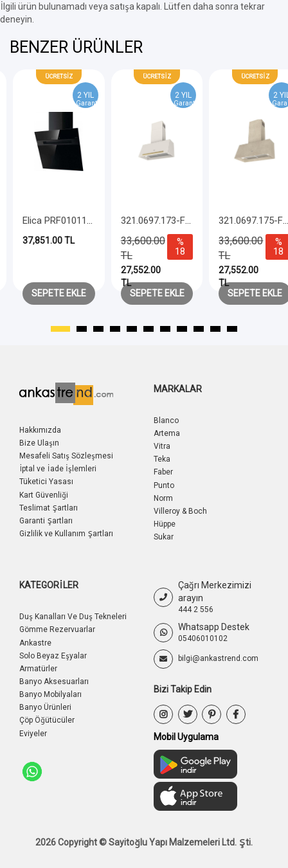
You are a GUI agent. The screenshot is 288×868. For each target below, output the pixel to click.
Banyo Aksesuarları (54, 682)
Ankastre (35, 643)
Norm (163, 498)
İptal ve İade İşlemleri (58, 469)
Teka (162, 459)
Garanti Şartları (46, 521)
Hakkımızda (40, 430)
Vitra (162, 446)
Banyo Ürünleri (45, 707)
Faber (163, 472)
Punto (164, 485)
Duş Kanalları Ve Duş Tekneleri (73, 617)
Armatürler (38, 669)
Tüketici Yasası (46, 482)
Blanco (166, 420)
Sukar (164, 537)
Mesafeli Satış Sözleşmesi (66, 456)
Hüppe (165, 524)
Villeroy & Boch (180, 511)
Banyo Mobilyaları (50, 694)
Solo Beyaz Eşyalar (53, 656)
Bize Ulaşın (39, 443)
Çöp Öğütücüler (47, 720)
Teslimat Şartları (49, 508)
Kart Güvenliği (44, 495)
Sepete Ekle (59, 293)
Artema (167, 433)
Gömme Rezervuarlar (57, 629)
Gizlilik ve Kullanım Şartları (66, 534)
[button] (60, 329)
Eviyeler (33, 734)
